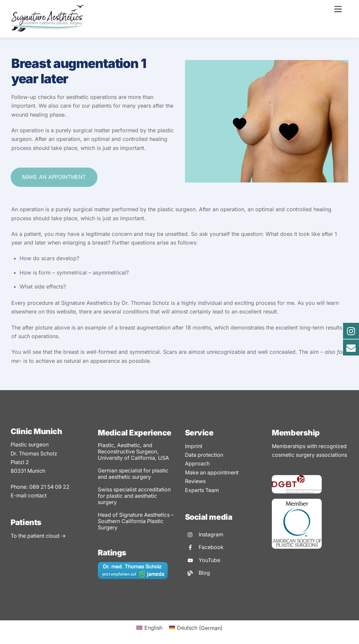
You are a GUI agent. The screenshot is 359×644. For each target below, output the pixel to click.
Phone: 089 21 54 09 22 (41, 487)
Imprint (194, 445)
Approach (197, 462)
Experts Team (202, 489)
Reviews (195, 480)
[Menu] (338, 9)
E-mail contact (29, 496)
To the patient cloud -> (39, 536)
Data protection (204, 454)
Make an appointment (54, 177)
